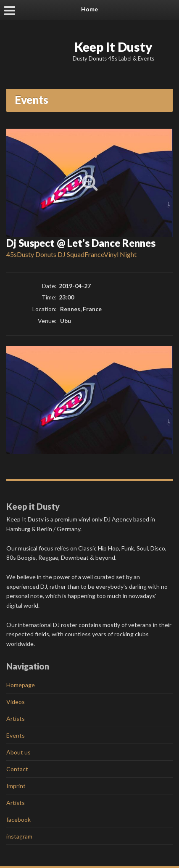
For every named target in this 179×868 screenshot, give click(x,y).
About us (18, 752)
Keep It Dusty (113, 47)
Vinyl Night (120, 254)
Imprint (16, 786)
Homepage (21, 685)
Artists (16, 718)
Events (16, 735)
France (94, 254)
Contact (17, 769)
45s (12, 254)
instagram (19, 836)
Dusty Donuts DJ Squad (51, 254)
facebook (18, 819)
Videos (16, 702)
